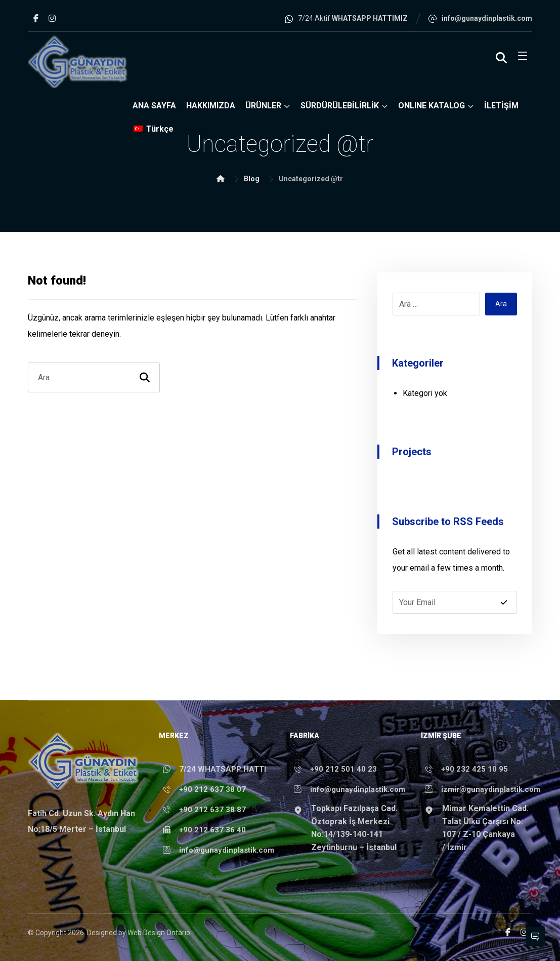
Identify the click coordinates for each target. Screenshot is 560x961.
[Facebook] (36, 18)
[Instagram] (52, 18)
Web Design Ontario (159, 933)
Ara (501, 304)
